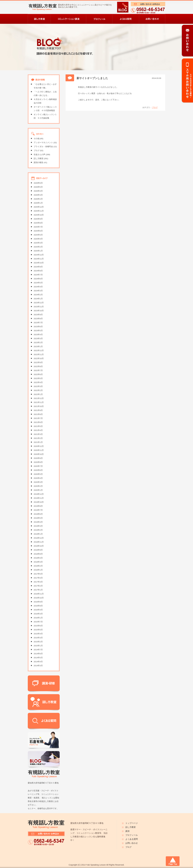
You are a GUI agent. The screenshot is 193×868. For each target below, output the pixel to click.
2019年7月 (38, 510)
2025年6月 (38, 231)
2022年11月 (39, 355)
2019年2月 (38, 530)
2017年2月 (38, 586)
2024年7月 (38, 275)
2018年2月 (38, 566)
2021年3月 (38, 434)
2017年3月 (38, 582)
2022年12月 (39, 351)
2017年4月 (38, 578)
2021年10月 (39, 406)
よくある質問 (132, 839)
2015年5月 (38, 630)
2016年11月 (39, 594)
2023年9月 (38, 315)
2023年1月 (38, 347)
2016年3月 (38, 614)
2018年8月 (38, 554)
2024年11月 (39, 259)
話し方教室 (38, 159)
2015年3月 (38, 638)
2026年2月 (38, 199)
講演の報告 (38, 163)
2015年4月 (38, 634)
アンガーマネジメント (43, 143)
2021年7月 (38, 418)
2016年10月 (39, 598)
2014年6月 (38, 654)
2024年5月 (38, 283)
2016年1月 (38, 618)
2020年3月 (38, 482)
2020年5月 (38, 474)
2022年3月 (38, 386)
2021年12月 (39, 398)
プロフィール (132, 835)
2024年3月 (38, 291)
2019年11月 (39, 498)
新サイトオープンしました (92, 78)
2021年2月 (38, 438)
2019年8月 (38, 506)
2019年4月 (38, 522)
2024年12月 (39, 255)
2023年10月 (39, 311)
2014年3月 (38, 666)
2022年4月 (38, 382)
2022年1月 (38, 394)
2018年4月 (38, 558)
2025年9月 (38, 219)
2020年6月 (38, 470)
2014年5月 (38, 658)
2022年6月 (38, 374)
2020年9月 (38, 458)
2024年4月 (38, 287)
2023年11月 (39, 307)
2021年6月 (38, 422)
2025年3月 (38, 243)
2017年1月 (38, 590)
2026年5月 (38, 187)
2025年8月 (38, 223)
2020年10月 (39, 454)
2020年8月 (38, 462)
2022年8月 (38, 366)
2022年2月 (38, 390)
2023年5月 (38, 331)
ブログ (155, 107)
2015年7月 (38, 622)
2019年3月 (38, 526)
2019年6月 (38, 514)
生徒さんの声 (39, 155)
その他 (37, 139)
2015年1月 (38, 646)
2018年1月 (38, 570)
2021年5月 (38, 426)
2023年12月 (39, 303)
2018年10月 (39, 546)
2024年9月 (38, 267)
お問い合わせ (132, 843)
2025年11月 (39, 211)
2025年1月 (38, 251)
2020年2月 (38, 486)
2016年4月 (38, 610)
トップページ (132, 823)
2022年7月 (38, 370)
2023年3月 (38, 339)
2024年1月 (38, 299)
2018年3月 (38, 562)
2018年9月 (38, 550)
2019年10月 (39, 502)
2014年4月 (38, 662)
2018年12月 (39, 538)
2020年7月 (38, 466)
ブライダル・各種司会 (43, 147)
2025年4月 (38, 239)
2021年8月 (38, 414)
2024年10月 (39, 263)
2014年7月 (38, 650)
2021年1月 (38, 442)
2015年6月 (38, 626)
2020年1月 (38, 490)
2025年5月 (38, 235)
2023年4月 (38, 335)
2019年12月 (39, 494)
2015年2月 (38, 642)
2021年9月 (38, 410)
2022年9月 (38, 362)
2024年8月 (38, 271)
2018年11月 (39, 542)
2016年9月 (38, 602)
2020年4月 (38, 478)
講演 (127, 831)
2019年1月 (38, 534)
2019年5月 (38, 518)
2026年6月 (38, 183)
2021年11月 (39, 402)
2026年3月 (38, 195)
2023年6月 (38, 327)
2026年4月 (38, 191)
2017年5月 (38, 574)
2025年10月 (39, 215)
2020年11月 (39, 450)
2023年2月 (38, 343)
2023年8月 (38, 319)
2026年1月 (38, 203)
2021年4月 (38, 430)
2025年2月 (38, 247)
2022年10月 (39, 358)
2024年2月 (38, 295)
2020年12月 (39, 446)
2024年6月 (38, 279)
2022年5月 (38, 378)
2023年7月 (38, 323)
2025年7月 (38, 227)
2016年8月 (38, 606)
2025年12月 (39, 207)
